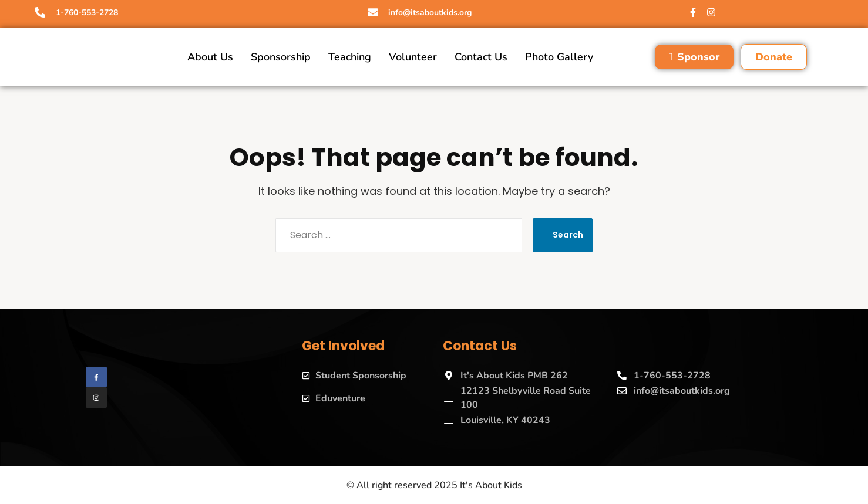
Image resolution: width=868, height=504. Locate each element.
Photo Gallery (559, 57)
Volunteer (413, 57)
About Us (210, 57)
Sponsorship (281, 57)
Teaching (350, 57)
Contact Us (481, 57)
